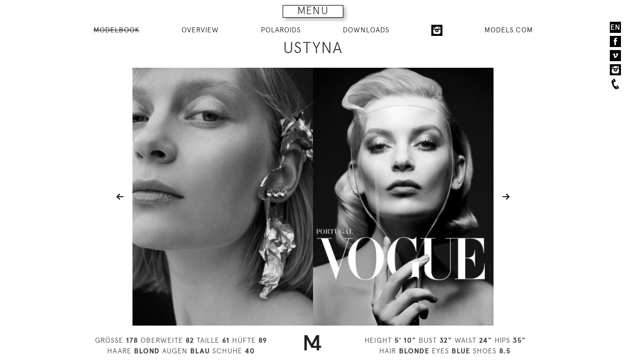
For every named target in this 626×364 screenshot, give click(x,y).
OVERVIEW (200, 30)
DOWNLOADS (366, 30)
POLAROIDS (281, 30)
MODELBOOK (117, 30)
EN (615, 27)
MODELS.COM (509, 30)
